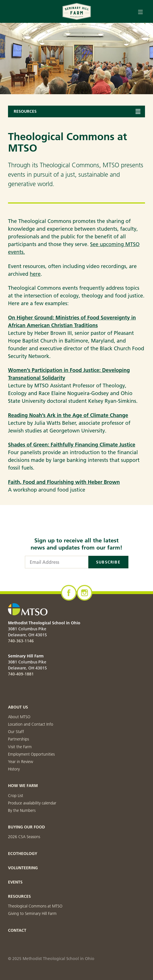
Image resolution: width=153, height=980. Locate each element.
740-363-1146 (21, 641)
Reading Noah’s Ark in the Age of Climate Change (68, 415)
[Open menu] (140, 11)
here (35, 274)
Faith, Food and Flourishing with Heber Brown (64, 482)
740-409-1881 (21, 674)
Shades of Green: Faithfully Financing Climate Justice (72, 445)
